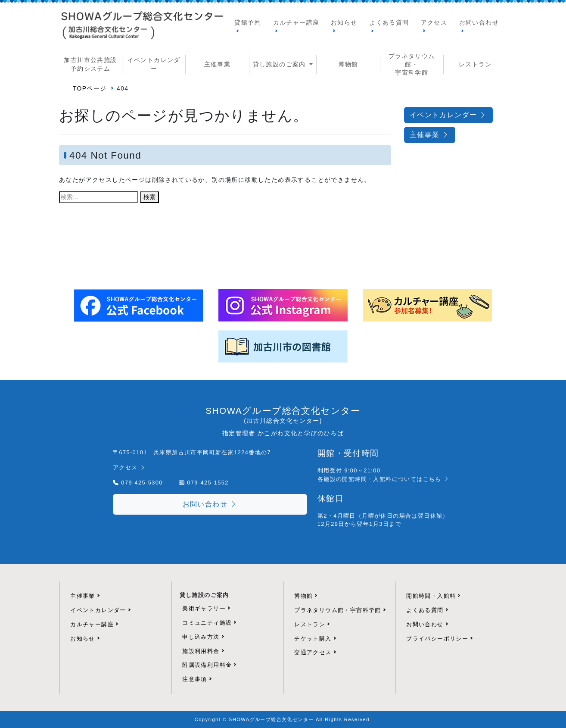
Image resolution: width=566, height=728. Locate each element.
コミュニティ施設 (207, 623)
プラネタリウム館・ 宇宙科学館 (412, 64)
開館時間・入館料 (431, 596)
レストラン (475, 64)
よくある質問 (389, 22)
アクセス (434, 22)
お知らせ (344, 22)
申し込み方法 (201, 637)
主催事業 (218, 64)
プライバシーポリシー (437, 639)
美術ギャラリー (204, 608)
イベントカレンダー (154, 64)
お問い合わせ (479, 22)
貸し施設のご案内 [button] (280, 64)
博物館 (348, 64)
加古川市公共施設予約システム (90, 64)
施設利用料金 (201, 651)
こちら (437, 479)
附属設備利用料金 (207, 665)
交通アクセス (313, 652)
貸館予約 (248, 22)
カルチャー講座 (296, 22)
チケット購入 (313, 639)
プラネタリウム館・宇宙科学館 (338, 610)
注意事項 (195, 679)
